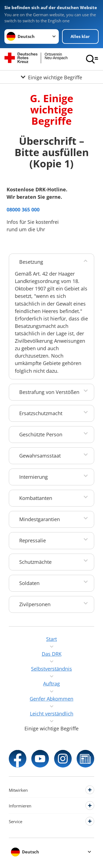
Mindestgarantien (40, 519)
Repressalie (33, 540)
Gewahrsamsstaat (40, 456)
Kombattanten (36, 498)
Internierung (34, 477)
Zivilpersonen (35, 604)
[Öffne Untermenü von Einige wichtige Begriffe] (51, 77)
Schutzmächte (35, 562)
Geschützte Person (41, 434)
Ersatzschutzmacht (41, 413)
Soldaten (29, 583)
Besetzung (31, 262)
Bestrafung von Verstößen (49, 392)
